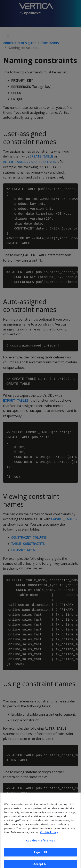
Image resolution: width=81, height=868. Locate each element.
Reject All (40, 856)
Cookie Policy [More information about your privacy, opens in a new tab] (49, 836)
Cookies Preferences (40, 844)
